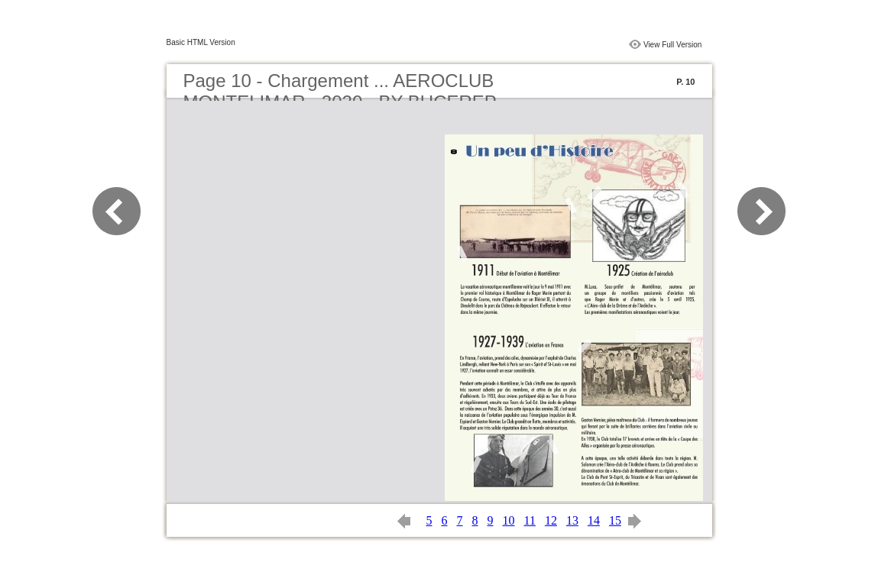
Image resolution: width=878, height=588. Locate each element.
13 (572, 520)
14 (594, 520)
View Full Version (673, 45)
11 (530, 520)
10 (509, 520)
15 (615, 520)
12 (551, 520)
